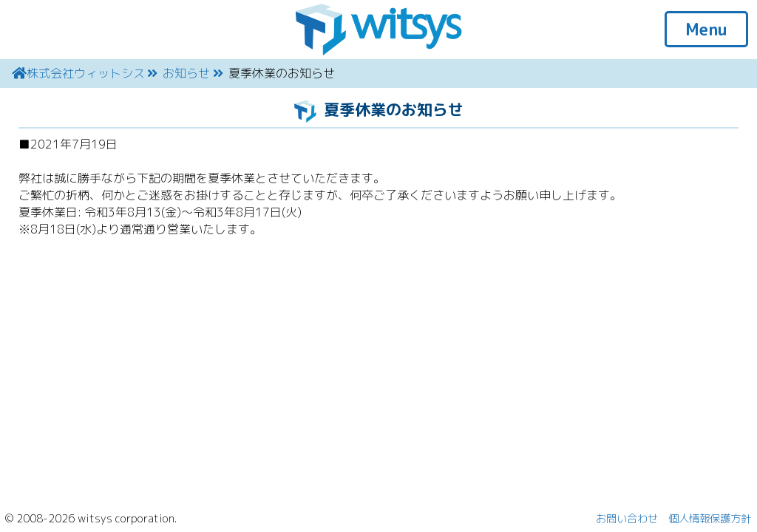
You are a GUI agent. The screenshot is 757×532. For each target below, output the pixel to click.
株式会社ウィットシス (86, 73)
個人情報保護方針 (710, 519)
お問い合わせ (627, 519)
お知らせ (186, 73)
